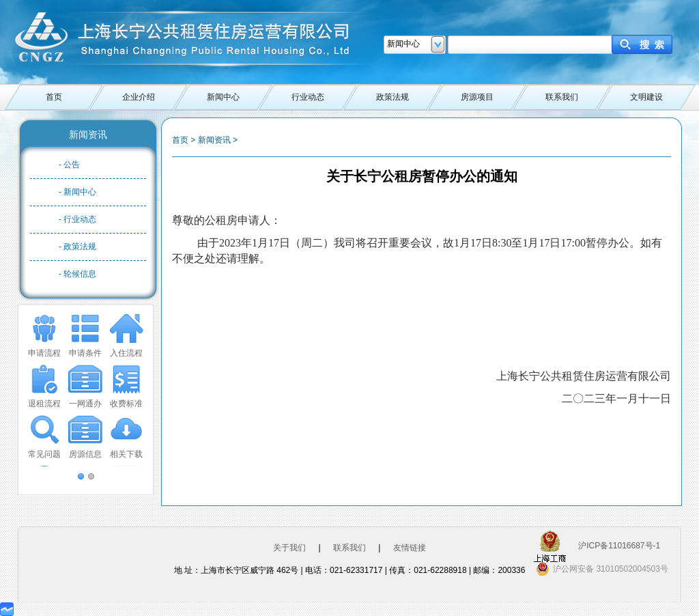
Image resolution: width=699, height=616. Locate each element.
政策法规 (393, 97)
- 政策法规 (77, 247)
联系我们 (562, 97)
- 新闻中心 (77, 192)
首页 (54, 97)
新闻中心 (223, 97)
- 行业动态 (77, 219)
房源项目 (477, 97)
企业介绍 (139, 97)
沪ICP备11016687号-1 (619, 546)
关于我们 (289, 548)
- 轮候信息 (77, 274)
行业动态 (308, 97)
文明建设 (646, 97)
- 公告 (69, 165)
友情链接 (410, 548)
